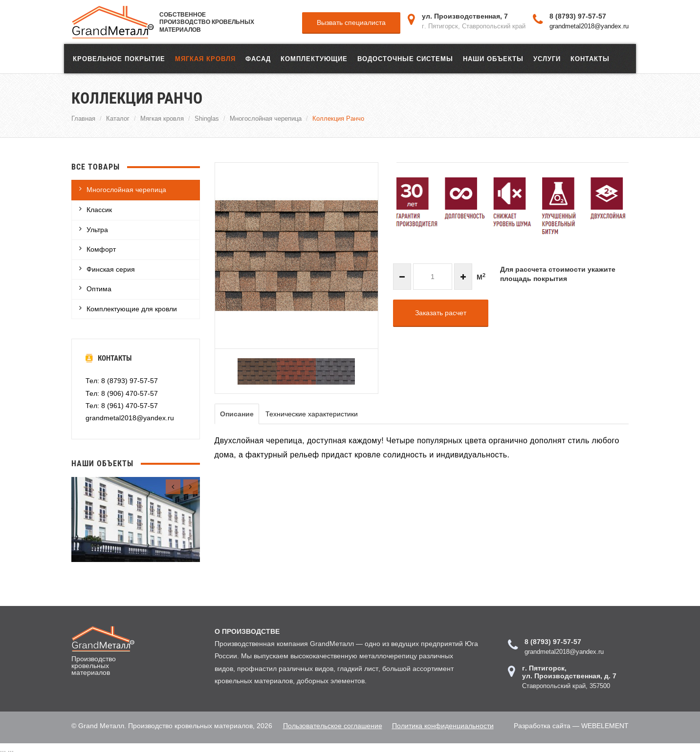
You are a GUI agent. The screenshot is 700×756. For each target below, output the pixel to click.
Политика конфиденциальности (443, 726)
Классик (99, 210)
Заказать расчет (441, 313)
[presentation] (173, 487)
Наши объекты (493, 59)
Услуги (547, 59)
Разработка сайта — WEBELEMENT (571, 726)
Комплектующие (314, 59)
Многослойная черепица (266, 118)
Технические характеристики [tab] (312, 414)
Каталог (118, 118)
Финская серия (111, 269)
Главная (83, 118)
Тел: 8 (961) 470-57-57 (122, 406)
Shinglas (207, 118)
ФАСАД (258, 59)
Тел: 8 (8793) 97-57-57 (122, 381)
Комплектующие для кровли (132, 309)
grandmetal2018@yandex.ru (589, 26)
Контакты (590, 59)
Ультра (97, 230)
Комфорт (101, 249)
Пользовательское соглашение (333, 726)
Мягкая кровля (205, 59)
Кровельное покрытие (119, 59)
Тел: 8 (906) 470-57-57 (122, 393)
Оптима (99, 289)
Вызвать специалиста (351, 22)
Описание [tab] (237, 414)
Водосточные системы (405, 59)
